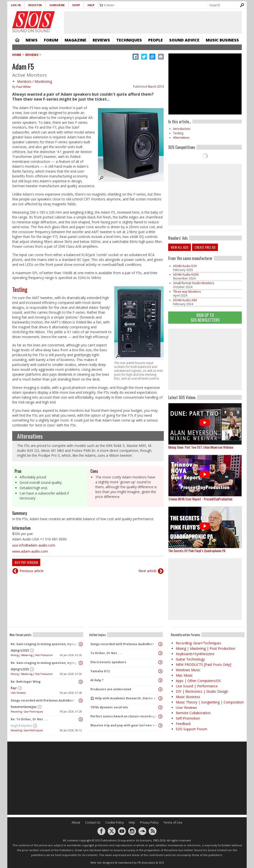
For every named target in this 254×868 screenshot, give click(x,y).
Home (17, 40)
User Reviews (18, 693)
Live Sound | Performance (197, 686)
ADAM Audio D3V (185, 266)
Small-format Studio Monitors (194, 283)
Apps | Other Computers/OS (198, 681)
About (76, 822)
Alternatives (30, 436)
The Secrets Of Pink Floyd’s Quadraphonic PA (197, 551)
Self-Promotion (188, 718)
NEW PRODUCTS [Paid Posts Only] (203, 665)
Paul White (24, 87)
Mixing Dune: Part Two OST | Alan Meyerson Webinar (201, 447)
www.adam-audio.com (30, 551)
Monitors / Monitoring (34, 81)
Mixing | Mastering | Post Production (32, 655)
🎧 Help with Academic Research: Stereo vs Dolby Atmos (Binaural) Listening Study (125, 698)
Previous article (32, 571)
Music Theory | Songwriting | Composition (210, 702)
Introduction (182, 129)
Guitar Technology (190, 659)
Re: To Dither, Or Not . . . (29, 719)
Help (91, 5)
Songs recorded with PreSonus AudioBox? (43, 700)
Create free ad (205, 247)
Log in (16, 5)
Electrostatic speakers (108, 662)
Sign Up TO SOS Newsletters (205, 317)
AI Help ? (97, 680)
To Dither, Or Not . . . (106, 653)
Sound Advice (184, 40)
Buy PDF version (26, 562)
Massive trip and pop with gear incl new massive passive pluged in (125, 725)
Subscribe (57, 5)
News (32, 40)
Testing (20, 289)
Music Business (222, 40)
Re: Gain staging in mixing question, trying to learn (45, 644)
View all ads (180, 247)
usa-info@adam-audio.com (34, 545)
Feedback (183, 724)
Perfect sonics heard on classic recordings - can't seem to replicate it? (125, 716)
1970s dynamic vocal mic (109, 707)
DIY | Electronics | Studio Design (202, 691)
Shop (76, 5)
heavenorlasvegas (24, 707)
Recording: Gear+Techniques (27, 712)
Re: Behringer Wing (26, 682)
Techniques (129, 40)
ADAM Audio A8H (185, 300)
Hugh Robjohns (21, 726)
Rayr (14, 688)
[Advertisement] (205, 359)
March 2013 (156, 87)
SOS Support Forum (191, 729)
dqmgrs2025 (20, 650)
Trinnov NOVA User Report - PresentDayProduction (200, 499)
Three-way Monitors (187, 292)
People (156, 40)
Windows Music (188, 670)
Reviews (101, 40)
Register (35, 5)
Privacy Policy (149, 822)
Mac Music (184, 675)
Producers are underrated (111, 689)
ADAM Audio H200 (186, 274)
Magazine (75, 40)
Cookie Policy (115, 822)
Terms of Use (173, 822)
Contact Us (93, 822)
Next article (147, 571)
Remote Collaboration (193, 713)
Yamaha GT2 (100, 671)
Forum (51, 40)
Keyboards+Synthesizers (195, 654)
